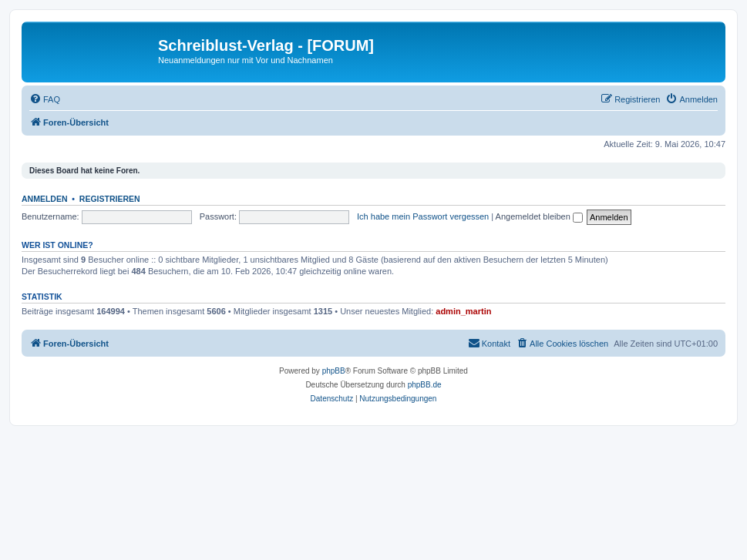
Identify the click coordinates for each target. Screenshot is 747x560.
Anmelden (45, 199)
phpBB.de (425, 385)
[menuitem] (45, 99)
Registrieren (110, 199)
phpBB (334, 371)
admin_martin (463, 311)
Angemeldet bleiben (539, 216)
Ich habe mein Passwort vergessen (423, 216)
